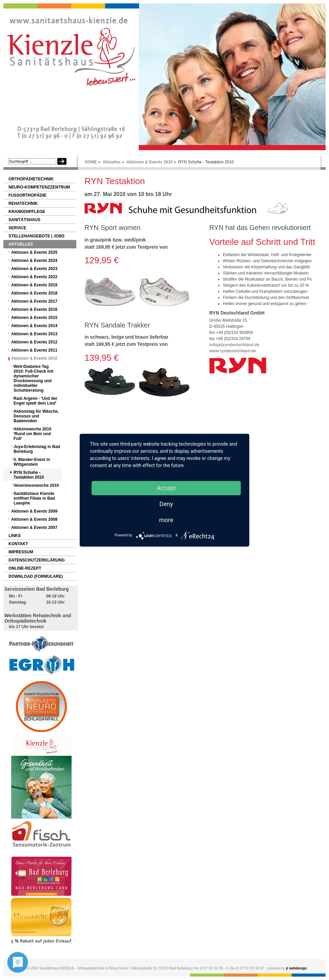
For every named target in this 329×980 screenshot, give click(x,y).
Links (15, 536)
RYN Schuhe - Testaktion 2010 (29, 475)
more (166, 520)
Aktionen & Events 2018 (34, 293)
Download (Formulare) (36, 576)
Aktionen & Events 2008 (34, 519)
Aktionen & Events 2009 (34, 511)
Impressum (21, 552)
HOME (91, 162)
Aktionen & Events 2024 (34, 261)
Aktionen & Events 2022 (34, 277)
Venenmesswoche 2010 (36, 485)
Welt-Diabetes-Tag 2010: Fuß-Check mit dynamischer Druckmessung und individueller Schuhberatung (33, 378)
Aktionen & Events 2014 (34, 326)
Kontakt (18, 544)
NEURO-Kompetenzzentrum (39, 187)
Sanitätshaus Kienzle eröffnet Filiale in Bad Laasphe (34, 498)
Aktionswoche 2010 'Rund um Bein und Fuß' (32, 434)
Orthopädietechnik (31, 179)
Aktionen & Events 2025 (34, 252)
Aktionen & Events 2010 (150, 162)
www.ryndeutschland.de (233, 351)
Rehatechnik (23, 203)
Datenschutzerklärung (37, 560)
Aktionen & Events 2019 (34, 285)
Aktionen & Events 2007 (34, 528)
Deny (166, 504)
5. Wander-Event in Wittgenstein (32, 462)
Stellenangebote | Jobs (36, 236)
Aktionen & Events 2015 (34, 318)
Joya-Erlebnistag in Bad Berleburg (37, 449)
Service (17, 228)
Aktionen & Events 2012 (34, 342)
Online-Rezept (25, 568)
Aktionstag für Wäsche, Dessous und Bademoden (36, 416)
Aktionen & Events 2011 (34, 350)
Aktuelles (112, 162)
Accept (166, 488)
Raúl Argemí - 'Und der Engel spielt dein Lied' (35, 401)
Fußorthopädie (27, 195)
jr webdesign (296, 968)
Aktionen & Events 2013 (34, 334)
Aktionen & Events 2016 (34, 309)
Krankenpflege (27, 212)
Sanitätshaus (24, 220)
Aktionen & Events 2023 (34, 269)
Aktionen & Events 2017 (34, 301)
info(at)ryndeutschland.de (234, 345)
